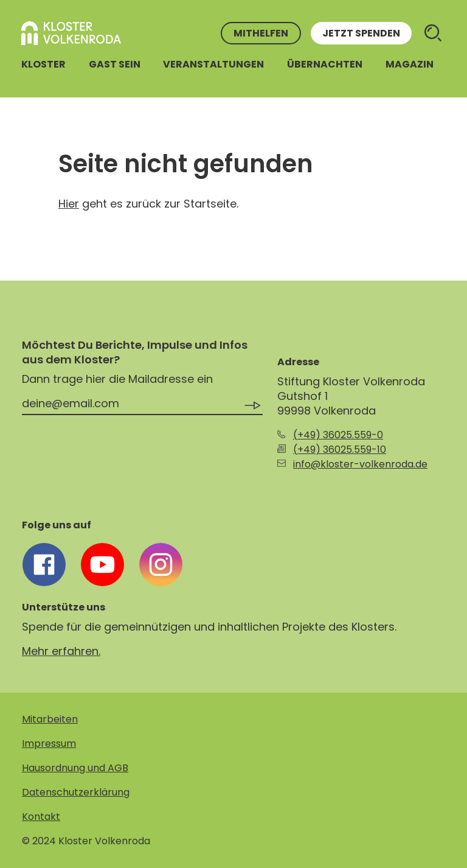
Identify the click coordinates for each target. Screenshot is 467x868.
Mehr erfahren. (61, 651)
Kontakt (41, 817)
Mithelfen (261, 33)
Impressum (49, 744)
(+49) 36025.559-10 (340, 450)
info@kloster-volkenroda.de (360, 464)
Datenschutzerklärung (76, 792)
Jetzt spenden (361, 33)
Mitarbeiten (50, 719)
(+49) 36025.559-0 (338, 435)
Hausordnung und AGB (75, 768)
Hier (69, 204)
